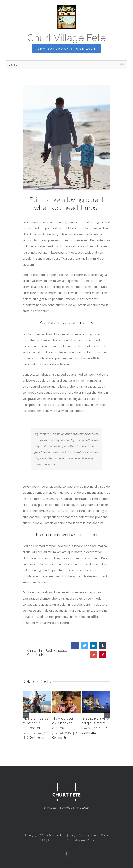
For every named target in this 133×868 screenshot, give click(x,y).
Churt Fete (59, 835)
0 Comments (35, 737)
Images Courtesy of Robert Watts (89, 835)
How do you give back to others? (62, 723)
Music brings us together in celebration (35, 723)
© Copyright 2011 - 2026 (39, 835)
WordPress (87, 840)
